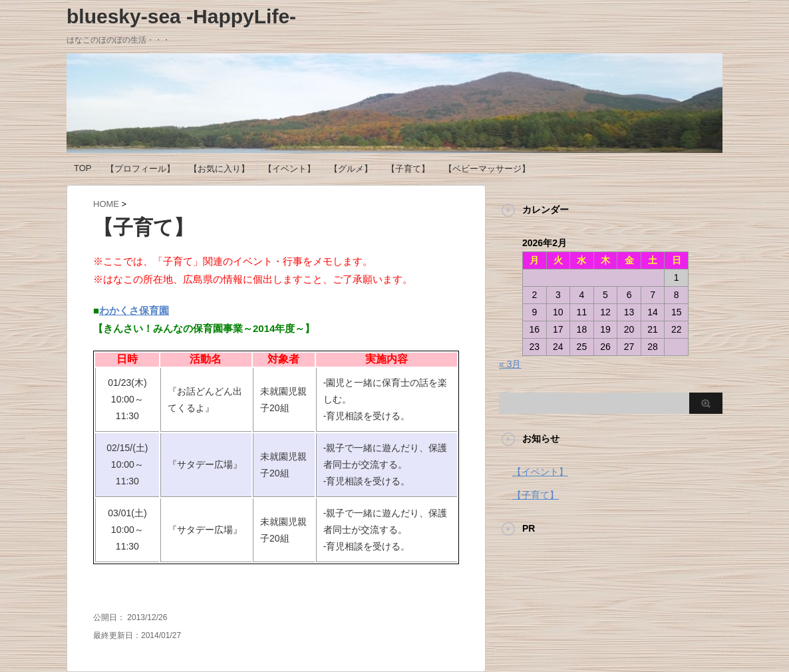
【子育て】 (408, 169)
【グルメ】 (351, 169)
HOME (106, 204)
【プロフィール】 (140, 169)
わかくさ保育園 (134, 310)
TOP (83, 168)
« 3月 (510, 364)
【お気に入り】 (219, 169)
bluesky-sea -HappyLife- (181, 16)
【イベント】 (289, 169)
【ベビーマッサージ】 (487, 169)
